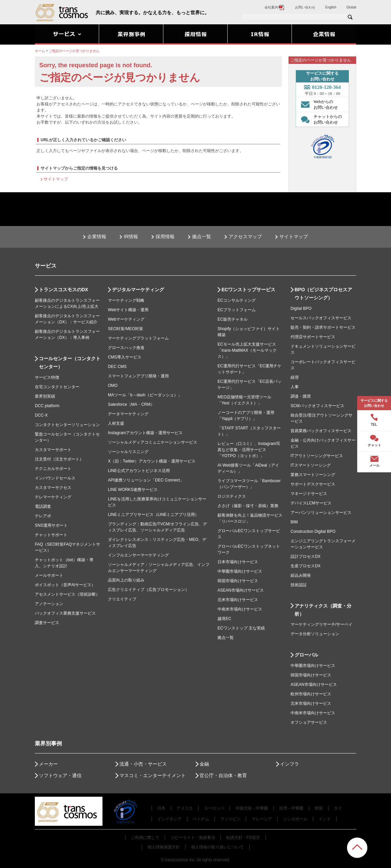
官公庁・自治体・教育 (223, 775)
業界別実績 (45, 396)
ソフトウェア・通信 (60, 775)
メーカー (48, 764)
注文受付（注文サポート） (59, 459)
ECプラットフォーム (237, 310)
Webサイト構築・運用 (128, 310)
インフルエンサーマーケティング (138, 555)
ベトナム (201, 819)
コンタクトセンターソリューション (67, 425)
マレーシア (262, 819)
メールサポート (49, 575)
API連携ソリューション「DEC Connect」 (146, 480)
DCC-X (41, 415)
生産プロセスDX (306, 566)
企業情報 (97, 237)
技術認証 (299, 585)
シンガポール (295, 819)
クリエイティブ (122, 599)
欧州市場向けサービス (311, 694)
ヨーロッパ (214, 808)
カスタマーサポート (53, 450)
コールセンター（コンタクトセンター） (70, 363)
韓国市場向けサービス (238, 581)
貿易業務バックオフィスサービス (321, 431)
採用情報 (165, 237)
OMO (113, 386)
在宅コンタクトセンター (57, 387)
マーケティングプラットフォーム (138, 338)
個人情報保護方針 (164, 847)
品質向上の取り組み (126, 580)
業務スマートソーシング (313, 475)
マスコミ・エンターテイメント (153, 775)
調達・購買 (301, 396)
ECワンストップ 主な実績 (241, 628)
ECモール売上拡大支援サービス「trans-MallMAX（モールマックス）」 (247, 350)
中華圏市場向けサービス (240, 571)
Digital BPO (301, 308)
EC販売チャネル (233, 319)
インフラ (290, 764)
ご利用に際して (145, 838)
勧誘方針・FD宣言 (243, 838)
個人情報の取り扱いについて (217, 847)
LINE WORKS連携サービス (133, 490)
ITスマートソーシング (311, 465)
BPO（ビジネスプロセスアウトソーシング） (323, 294)
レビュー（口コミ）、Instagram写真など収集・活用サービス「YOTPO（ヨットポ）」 (249, 450)
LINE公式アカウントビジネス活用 (139, 471)
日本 (161, 808)
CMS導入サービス (125, 357)
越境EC (224, 619)
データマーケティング (128, 414)
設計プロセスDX (306, 556)
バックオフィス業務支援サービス (65, 613)
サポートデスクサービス (313, 484)
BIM (294, 522)
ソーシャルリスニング (128, 452)
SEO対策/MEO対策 (125, 329)
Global (351, 7)
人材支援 (116, 423)
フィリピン (230, 819)
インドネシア (169, 819)
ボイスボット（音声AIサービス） (65, 585)
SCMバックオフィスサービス (317, 406)
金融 (204, 764)
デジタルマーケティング (138, 290)
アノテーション (49, 604)
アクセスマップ (245, 237)
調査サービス (47, 623)
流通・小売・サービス (143, 764)
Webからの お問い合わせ (318, 104)
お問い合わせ (305, 7)
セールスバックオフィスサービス (321, 318)
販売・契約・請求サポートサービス (323, 327)
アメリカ (185, 808)
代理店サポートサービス (313, 337)
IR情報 (131, 237)
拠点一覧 (202, 237)
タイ (338, 808)
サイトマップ (56, 179)
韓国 (319, 808)
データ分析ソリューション (315, 634)
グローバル (306, 655)
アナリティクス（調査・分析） (323, 610)
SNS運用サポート (51, 525)
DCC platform (47, 406)
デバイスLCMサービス (311, 503)
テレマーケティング (53, 497)
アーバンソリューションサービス (321, 513)
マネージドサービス (309, 494)
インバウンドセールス (55, 478)
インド (325, 819)
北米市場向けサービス (238, 600)
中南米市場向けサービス (240, 609)
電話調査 (43, 506)
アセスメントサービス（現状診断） (67, 594)
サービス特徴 (47, 377)
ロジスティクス (232, 496)
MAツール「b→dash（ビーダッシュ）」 (145, 395)
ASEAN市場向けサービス (241, 590)
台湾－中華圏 (291, 808)
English (331, 7)
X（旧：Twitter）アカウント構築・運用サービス (152, 461)
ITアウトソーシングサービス (317, 456)
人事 (295, 387)
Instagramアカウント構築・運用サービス (145, 433)
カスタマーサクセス (53, 488)
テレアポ (43, 516)
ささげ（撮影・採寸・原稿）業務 (248, 506)
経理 (295, 377)
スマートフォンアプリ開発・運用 (138, 376)
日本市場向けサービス (238, 562)
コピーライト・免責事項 (193, 838)
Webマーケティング (126, 319)
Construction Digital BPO (313, 531)
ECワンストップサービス (248, 290)
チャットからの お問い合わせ (320, 119)
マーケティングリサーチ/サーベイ (321, 624)
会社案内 (275, 7)
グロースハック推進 (126, 348)
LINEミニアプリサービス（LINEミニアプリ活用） (153, 515)
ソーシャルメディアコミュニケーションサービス (153, 442)
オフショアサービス (309, 722)
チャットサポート (51, 535)
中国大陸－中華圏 (252, 808)
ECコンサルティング (237, 300)
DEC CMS (117, 367)
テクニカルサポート (53, 469)
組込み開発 (301, 575)
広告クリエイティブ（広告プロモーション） (148, 590)
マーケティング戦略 (126, 300)
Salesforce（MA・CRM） (131, 404)
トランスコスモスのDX (63, 290)
